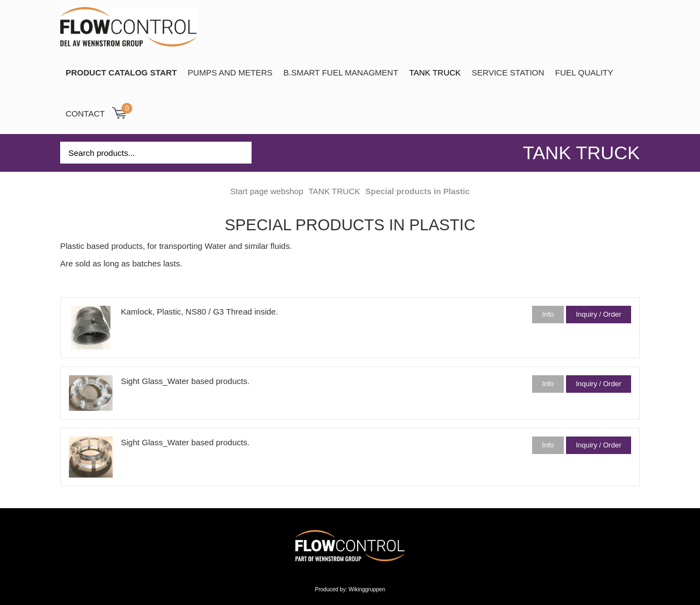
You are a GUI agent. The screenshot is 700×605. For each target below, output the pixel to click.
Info (548, 314)
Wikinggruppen (367, 589)
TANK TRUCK (435, 72)
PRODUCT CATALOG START (121, 72)
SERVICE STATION (508, 72)
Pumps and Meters (230, 72)
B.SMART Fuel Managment (341, 72)
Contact (85, 114)
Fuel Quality (584, 72)
